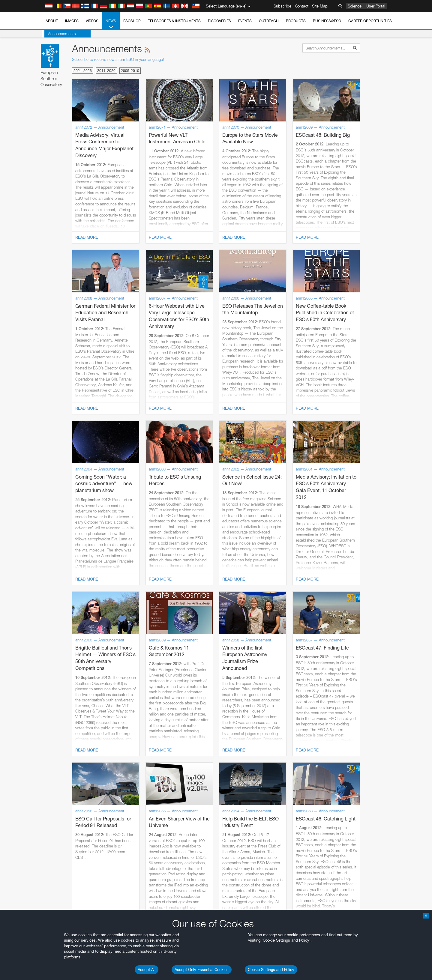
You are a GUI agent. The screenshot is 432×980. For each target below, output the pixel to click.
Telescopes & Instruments (174, 21)
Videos (92, 21)
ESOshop (132, 21)
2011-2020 (106, 71)
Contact (302, 6)
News (111, 24)
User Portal (376, 6)
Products (296, 21)
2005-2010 (130, 71)
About (52, 21)
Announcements (59, 34)
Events (245, 21)
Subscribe (282, 6)
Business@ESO (327, 21)
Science (355, 6)
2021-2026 (83, 71)
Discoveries (219, 21)
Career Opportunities (370, 21)
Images (72, 21)
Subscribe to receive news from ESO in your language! (118, 59)
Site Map (320, 6)
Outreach (269, 21)
